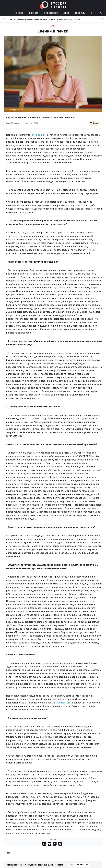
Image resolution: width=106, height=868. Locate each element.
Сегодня (19, 13)
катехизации (38, 135)
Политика (33, 13)
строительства (64, 703)
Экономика (80, 13)
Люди (66, 13)
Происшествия (51, 13)
